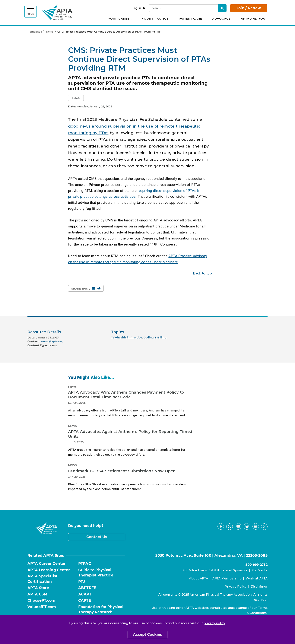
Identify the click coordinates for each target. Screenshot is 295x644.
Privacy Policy (236, 587)
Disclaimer (259, 587)
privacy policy (214, 623)
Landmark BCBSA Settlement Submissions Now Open (122, 471)
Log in (139, 8)
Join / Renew (249, 8)
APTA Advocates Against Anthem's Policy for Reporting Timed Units (130, 434)
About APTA (199, 578)
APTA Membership (227, 578)
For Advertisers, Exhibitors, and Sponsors (215, 570)
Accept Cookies (147, 634)
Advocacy (221, 19)
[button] (76, 98)
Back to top (202, 273)
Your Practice (155, 19)
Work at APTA (257, 578)
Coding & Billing (155, 338)
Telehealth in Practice (127, 338)
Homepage (35, 32)
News (50, 32)
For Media (260, 570)
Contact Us (97, 537)
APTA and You (253, 19)
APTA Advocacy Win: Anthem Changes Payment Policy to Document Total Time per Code (126, 395)
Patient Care (190, 19)
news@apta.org (52, 341)
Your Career (120, 19)
